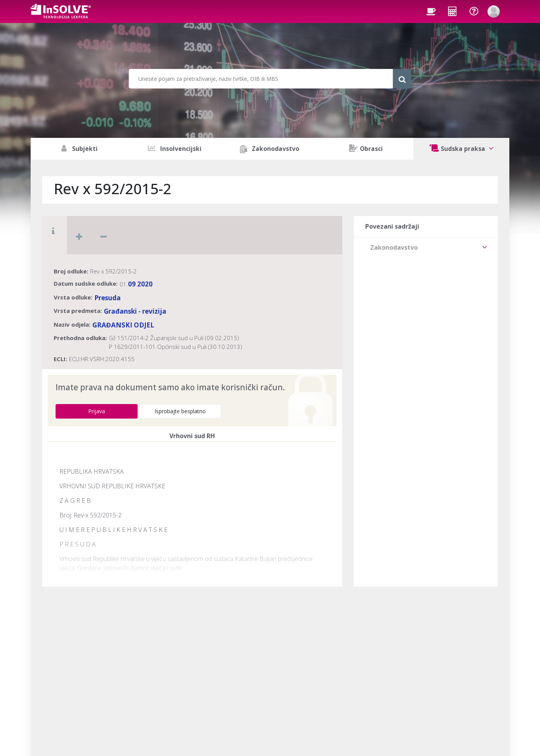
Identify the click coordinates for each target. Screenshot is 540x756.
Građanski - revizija (135, 311)
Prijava (97, 411)
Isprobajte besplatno (180, 411)
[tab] (426, 247)
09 (132, 284)
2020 (145, 284)
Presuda (108, 298)
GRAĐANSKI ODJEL (123, 325)
